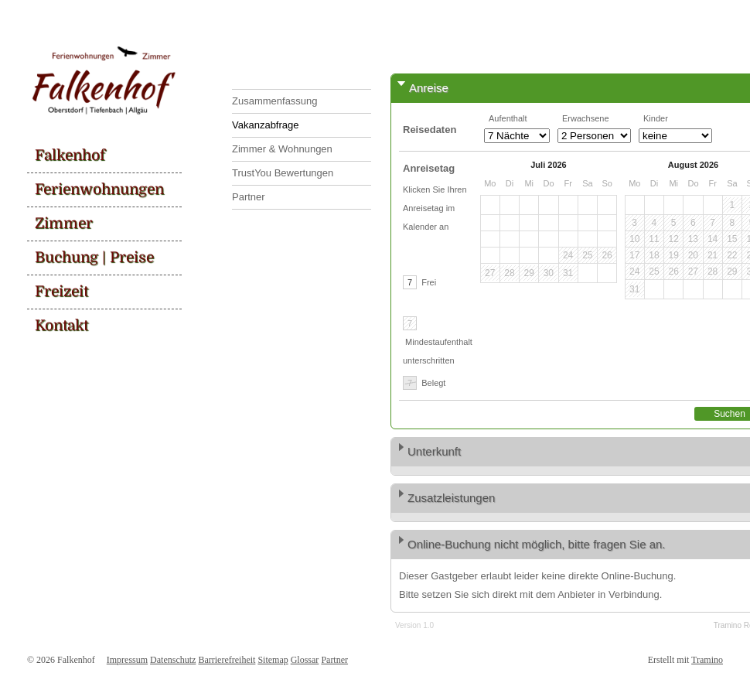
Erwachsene (586, 118)
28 (509, 273)
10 (634, 239)
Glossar (305, 660)
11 (654, 239)
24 (568, 255)
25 (587, 255)
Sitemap (273, 660)
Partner (249, 197)
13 (693, 239)
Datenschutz (173, 660)
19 (673, 255)
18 (654, 255)
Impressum (127, 660)
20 (693, 255)
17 (634, 255)
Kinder (656, 118)
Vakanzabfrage (266, 125)
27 (490, 273)
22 (732, 255)
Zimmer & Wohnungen (282, 149)
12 (673, 239)
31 (568, 273)
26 (607, 255)
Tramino (707, 660)
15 (732, 239)
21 (712, 255)
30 (549, 273)
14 (712, 239)
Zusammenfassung (275, 101)
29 (528, 273)
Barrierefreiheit (227, 660)
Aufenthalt (508, 118)
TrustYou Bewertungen (283, 173)
